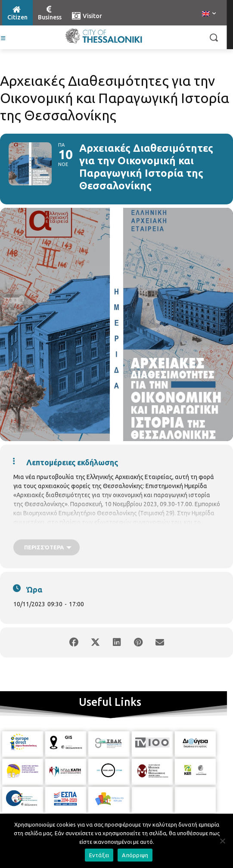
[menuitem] (209, 14)
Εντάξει (99, 855)
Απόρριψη (135, 855)
